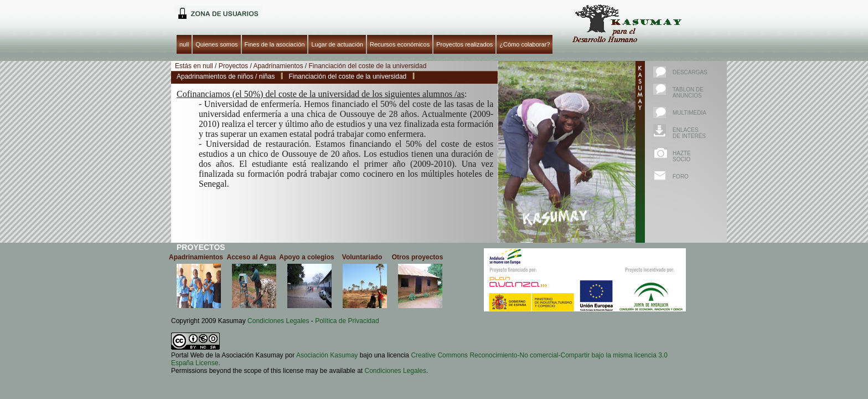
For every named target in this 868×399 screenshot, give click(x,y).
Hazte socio (682, 156)
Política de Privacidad (347, 321)
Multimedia (689, 113)
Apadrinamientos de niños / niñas (226, 76)
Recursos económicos (400, 44)
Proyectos (233, 66)
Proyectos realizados (464, 44)
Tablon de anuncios (688, 93)
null (217, 13)
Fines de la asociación (275, 44)
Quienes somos (216, 44)
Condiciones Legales (278, 321)
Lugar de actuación (337, 44)
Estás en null (194, 66)
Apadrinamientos (278, 66)
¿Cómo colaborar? (525, 44)
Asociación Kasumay (327, 355)
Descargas (690, 72)
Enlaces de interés (689, 133)
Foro (681, 177)
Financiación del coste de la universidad (368, 66)
